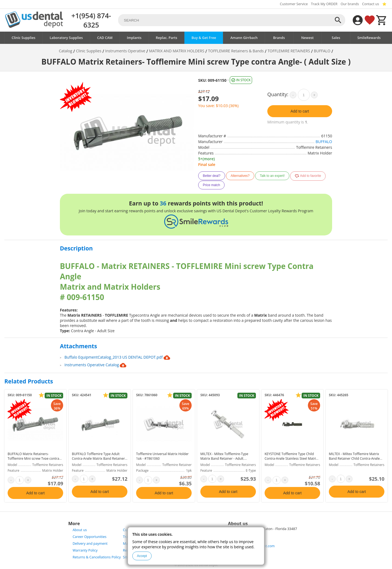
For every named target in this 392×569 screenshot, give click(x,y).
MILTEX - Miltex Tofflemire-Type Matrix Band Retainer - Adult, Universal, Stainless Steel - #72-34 (226, 458)
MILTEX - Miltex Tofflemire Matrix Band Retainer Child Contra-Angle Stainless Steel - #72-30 (354, 458)
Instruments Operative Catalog (96, 365)
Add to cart (300, 111)
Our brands (350, 4)
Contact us (370, 4)
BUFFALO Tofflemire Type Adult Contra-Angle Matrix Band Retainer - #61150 (99, 458)
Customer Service (294, 4)
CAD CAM (105, 38)
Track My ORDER (324, 4)
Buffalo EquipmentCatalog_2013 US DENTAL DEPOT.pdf (117, 358)
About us (80, 530)
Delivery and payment (90, 544)
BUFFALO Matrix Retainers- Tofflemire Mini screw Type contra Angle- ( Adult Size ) (33, 458)
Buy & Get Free (204, 38)
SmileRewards (369, 38)
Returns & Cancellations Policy (97, 557)
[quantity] (304, 95)
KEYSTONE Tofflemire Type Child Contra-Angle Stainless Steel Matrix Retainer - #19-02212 (291, 458)
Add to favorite (308, 176)
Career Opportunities (90, 537)
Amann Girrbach (244, 38)
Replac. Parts (166, 38)
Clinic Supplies (24, 38)
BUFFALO (324, 142)
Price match (211, 185)
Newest (308, 38)
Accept (142, 556)
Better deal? (212, 176)
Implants (134, 38)
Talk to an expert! (272, 176)
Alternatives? (240, 176)
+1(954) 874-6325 (91, 20)
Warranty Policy (85, 550)
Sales (336, 38)
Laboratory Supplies (66, 38)
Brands (279, 38)
